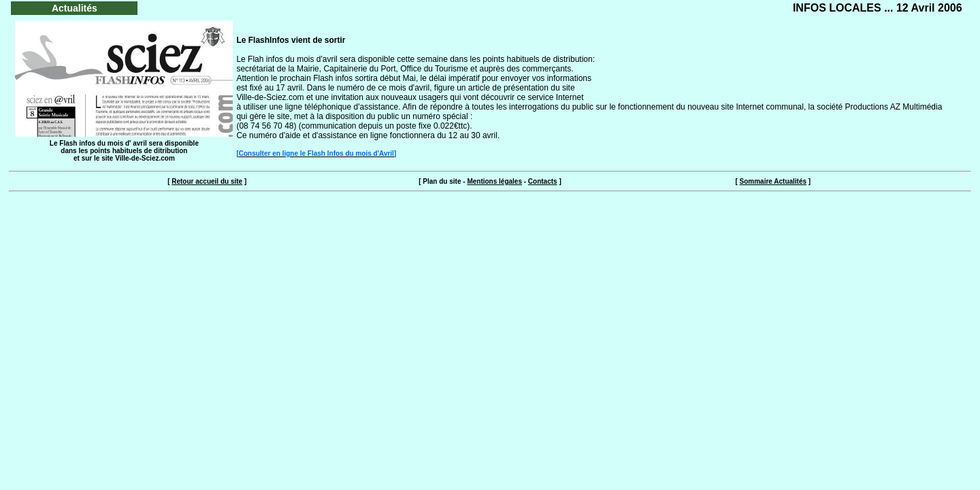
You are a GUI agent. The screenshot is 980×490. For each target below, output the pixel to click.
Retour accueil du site (207, 181)
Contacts (543, 181)
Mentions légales (494, 181)
